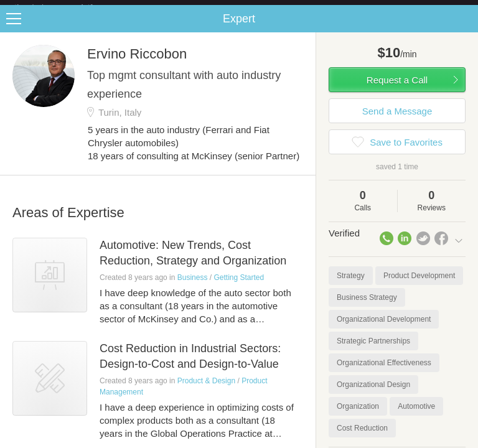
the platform (67, 7)
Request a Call (397, 90)
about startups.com (429, 8)
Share (466, 29)
